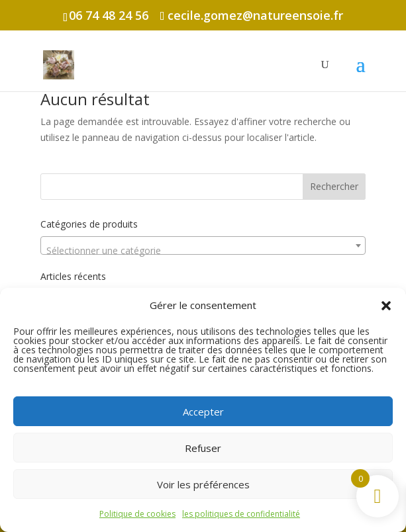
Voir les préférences (203, 484)
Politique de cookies (137, 514)
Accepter (203, 412)
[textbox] (203, 251)
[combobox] (203, 245)
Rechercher (334, 186)
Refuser (203, 448)
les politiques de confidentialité (241, 514)
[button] (386, 306)
